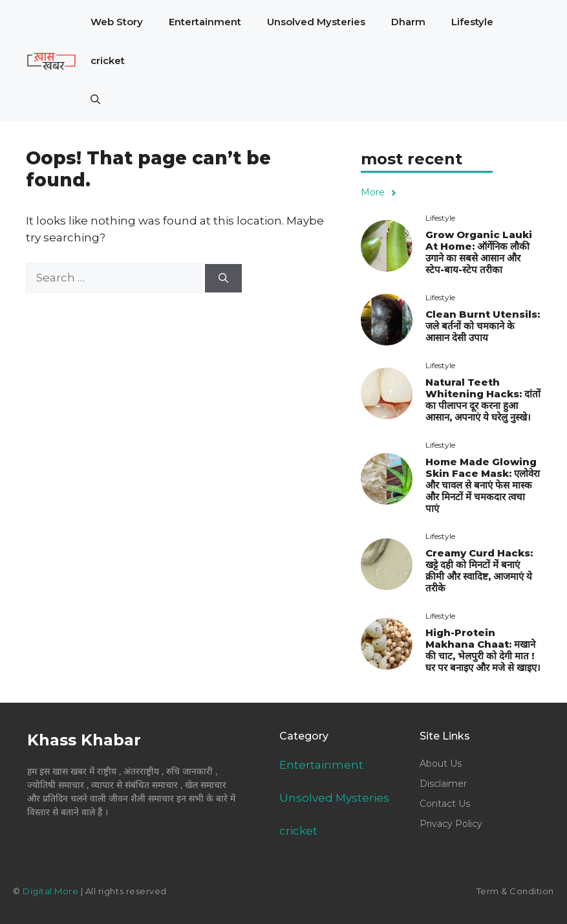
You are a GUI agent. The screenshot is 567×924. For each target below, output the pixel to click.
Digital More (50, 891)
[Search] (223, 279)
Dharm (408, 22)
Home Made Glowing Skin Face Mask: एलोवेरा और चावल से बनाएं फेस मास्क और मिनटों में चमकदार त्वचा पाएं (483, 485)
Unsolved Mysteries (316, 22)
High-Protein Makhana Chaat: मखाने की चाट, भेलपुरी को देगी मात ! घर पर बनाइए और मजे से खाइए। (483, 650)
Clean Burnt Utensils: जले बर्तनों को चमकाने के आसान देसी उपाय (483, 326)
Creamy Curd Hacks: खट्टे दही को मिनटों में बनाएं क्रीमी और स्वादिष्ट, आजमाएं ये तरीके (479, 570)
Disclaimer (443, 784)
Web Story (117, 22)
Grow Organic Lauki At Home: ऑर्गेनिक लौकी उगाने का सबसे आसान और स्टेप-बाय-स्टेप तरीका (479, 252)
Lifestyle (472, 22)
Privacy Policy (451, 824)
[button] (95, 100)
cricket (108, 60)
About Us (441, 764)
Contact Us (445, 804)
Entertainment (205, 22)
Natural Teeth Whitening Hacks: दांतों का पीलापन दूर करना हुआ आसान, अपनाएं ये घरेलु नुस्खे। (483, 400)
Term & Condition (515, 891)
